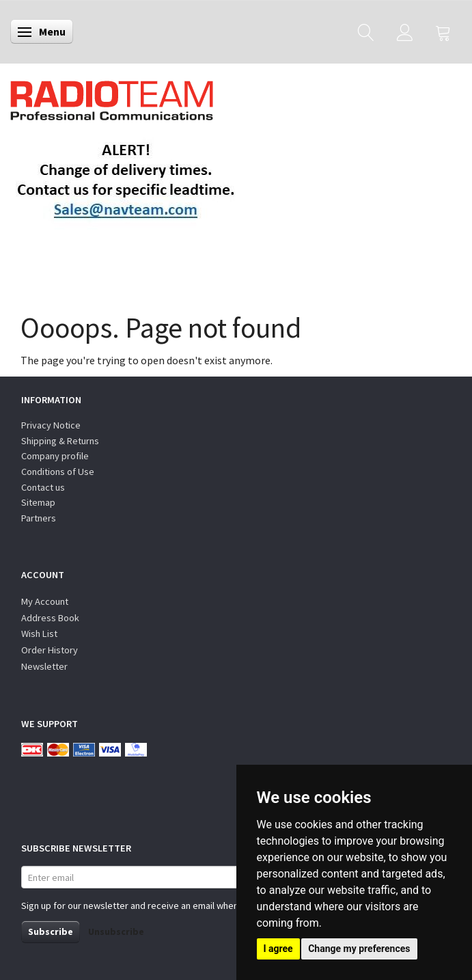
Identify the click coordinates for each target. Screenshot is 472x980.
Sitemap (38, 502)
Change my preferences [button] (359, 949)
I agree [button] (278, 949)
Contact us (43, 487)
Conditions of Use (58, 472)
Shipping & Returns (60, 441)
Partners (39, 518)
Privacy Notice (51, 425)
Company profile (55, 456)
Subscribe (51, 931)
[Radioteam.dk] (112, 97)
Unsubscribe (116, 931)
